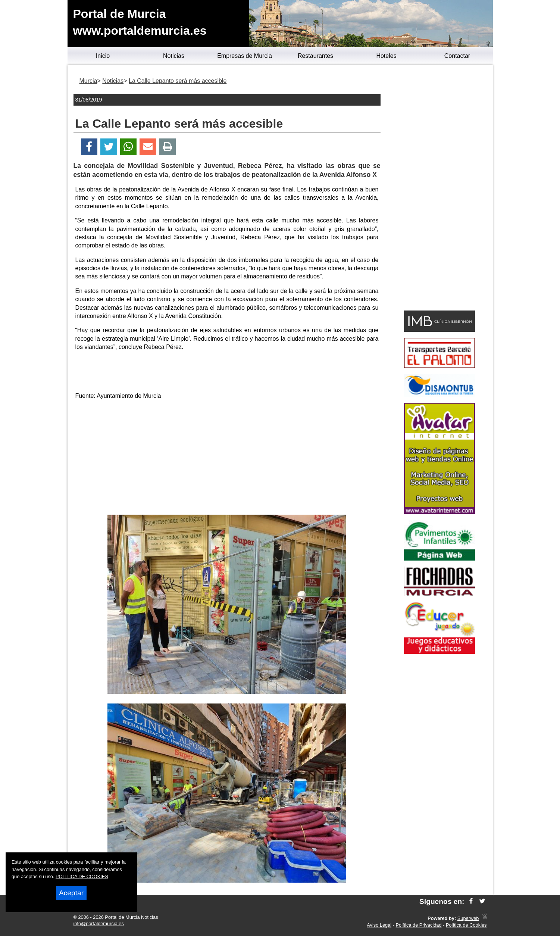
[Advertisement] (227, 459)
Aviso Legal (379, 925)
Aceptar (71, 893)
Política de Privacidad (419, 925)
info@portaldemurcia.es (99, 923)
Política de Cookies (466, 925)
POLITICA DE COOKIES (82, 876)
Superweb (468, 918)
